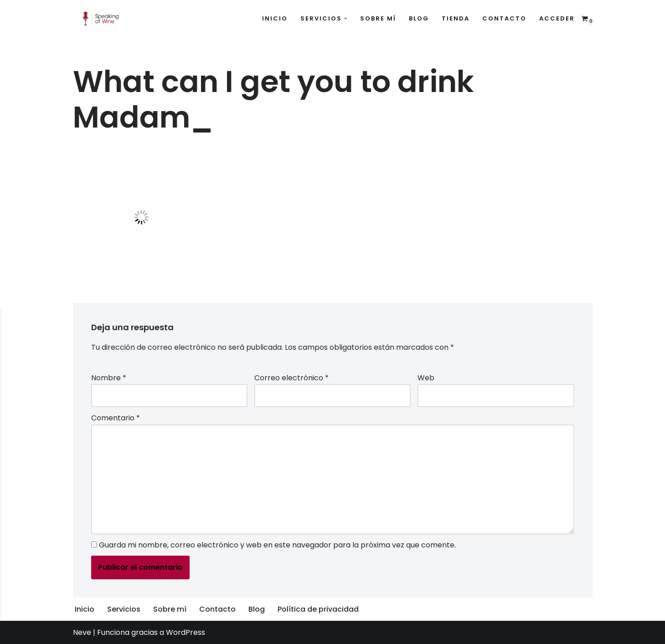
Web (426, 378)
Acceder (557, 18)
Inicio (275, 18)
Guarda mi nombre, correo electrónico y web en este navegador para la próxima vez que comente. (277, 545)
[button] (346, 18)
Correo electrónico (291, 378)
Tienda (456, 18)
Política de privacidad (318, 609)
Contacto (504, 18)
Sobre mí (378, 18)
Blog (419, 18)
